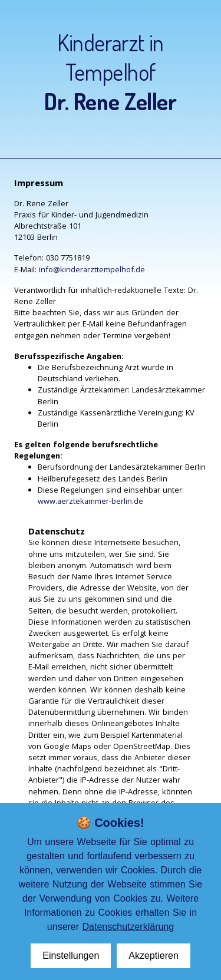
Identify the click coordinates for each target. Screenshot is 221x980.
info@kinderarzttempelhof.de (92, 269)
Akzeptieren (154, 956)
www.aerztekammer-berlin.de (90, 501)
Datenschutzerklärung (128, 927)
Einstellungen (71, 956)
